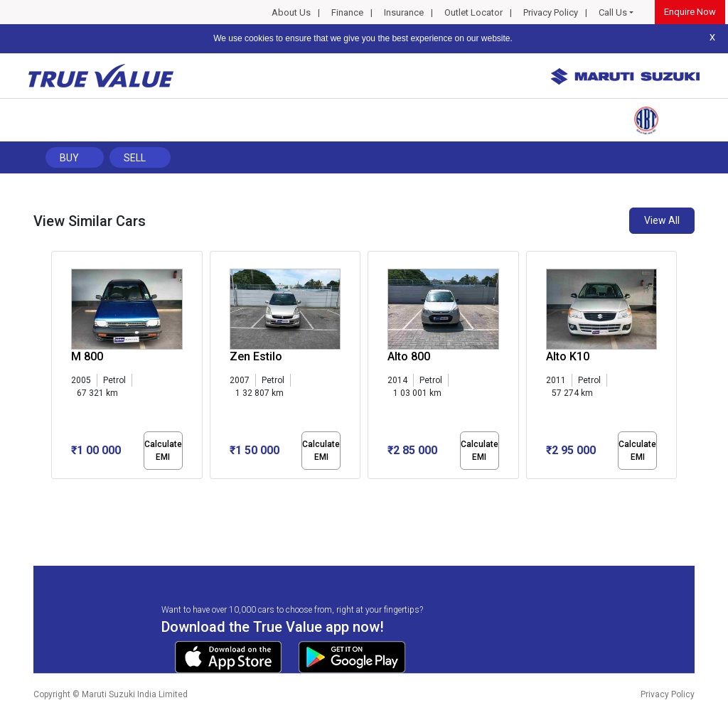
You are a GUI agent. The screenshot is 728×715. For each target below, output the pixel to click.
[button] (55, 491)
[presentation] (59, 368)
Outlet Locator (473, 12)
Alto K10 (568, 356)
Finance (347, 12)
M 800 (87, 356)
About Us (291, 12)
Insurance (404, 12)
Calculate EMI (163, 451)
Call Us (613, 12)
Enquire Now (690, 12)
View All (662, 220)
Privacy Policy (551, 12)
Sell (135, 158)
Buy (69, 158)
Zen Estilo (256, 356)
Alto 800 (409, 356)
